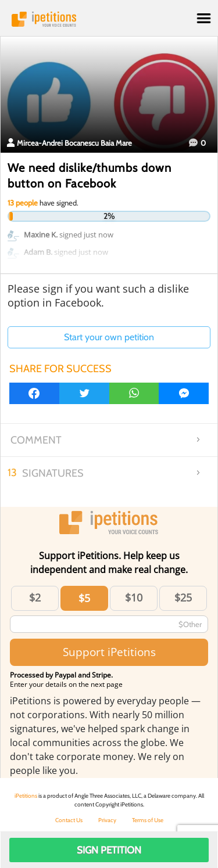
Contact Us (69, 820)
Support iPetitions (109, 652)
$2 (35, 597)
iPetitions (109, 19)
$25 (183, 597)
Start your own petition (109, 337)
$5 (84, 598)
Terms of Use (148, 820)
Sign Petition (109, 850)
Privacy (107, 820)
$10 (134, 597)
